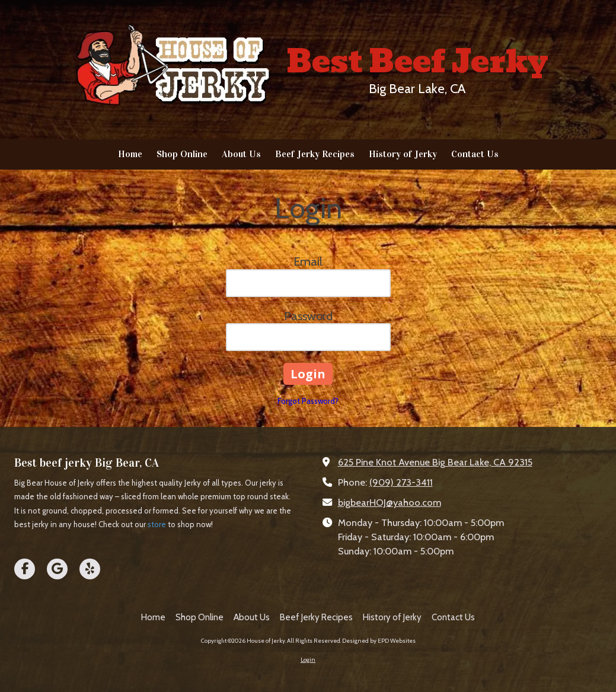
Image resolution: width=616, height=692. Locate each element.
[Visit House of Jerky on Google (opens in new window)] (57, 569)
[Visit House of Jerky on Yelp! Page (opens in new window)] (90, 569)
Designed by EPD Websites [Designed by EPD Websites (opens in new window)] (379, 641)
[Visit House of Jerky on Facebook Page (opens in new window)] (25, 569)
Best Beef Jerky (417, 61)
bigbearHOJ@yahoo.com (390, 502)
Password (308, 316)
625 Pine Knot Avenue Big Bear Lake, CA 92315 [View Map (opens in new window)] (435, 462)
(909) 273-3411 (401, 482)
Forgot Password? (308, 401)
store (157, 524)
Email (308, 262)
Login (308, 660)
